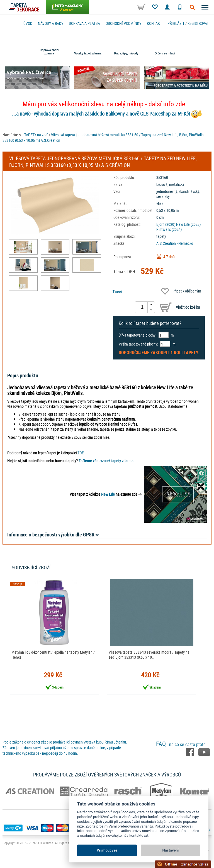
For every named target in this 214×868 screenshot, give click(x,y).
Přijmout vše (107, 850)
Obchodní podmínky (123, 23)
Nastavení (171, 850)
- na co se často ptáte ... (183, 744)
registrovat (198, 23)
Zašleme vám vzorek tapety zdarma (106, 461)
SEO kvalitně (45, 843)
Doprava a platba (84, 23)
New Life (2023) (188, 224)
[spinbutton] (142, 307)
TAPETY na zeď (36, 135)
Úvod (28, 23)
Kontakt (154, 23)
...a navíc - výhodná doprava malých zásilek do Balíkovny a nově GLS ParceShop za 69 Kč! (101, 114)
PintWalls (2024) (169, 229)
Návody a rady (51, 23)
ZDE (81, 453)
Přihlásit (176, 23)
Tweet (117, 292)
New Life (108, 494)
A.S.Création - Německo (175, 243)
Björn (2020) (166, 224)
